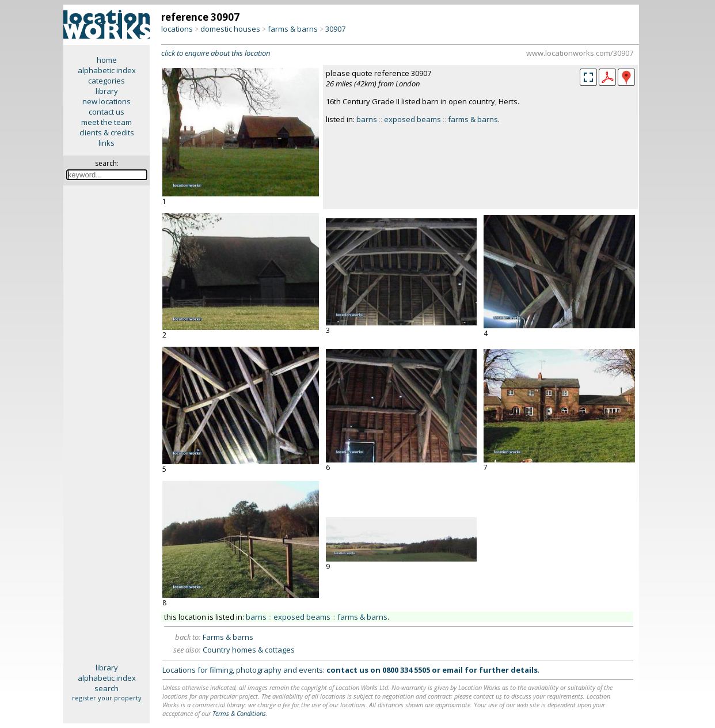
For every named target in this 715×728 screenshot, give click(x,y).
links (107, 143)
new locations (107, 101)
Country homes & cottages (249, 650)
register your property (107, 698)
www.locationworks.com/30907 (580, 53)
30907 (335, 29)
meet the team (107, 122)
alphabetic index (107, 70)
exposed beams (412, 119)
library (107, 91)
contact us (107, 112)
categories (107, 81)
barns (367, 119)
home (107, 60)
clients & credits (107, 132)
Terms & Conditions (239, 713)
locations (177, 29)
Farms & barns (228, 637)
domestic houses (230, 29)
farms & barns (293, 29)
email (452, 670)
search (107, 688)
